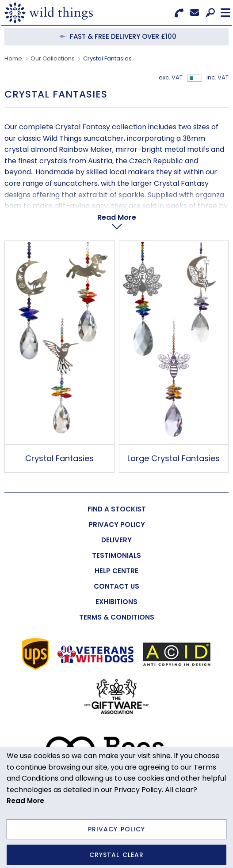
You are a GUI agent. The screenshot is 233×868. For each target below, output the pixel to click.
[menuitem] (116, 509)
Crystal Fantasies (59, 458)
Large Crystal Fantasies (174, 458)
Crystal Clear (116, 855)
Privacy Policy (116, 829)
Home (13, 58)
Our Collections (53, 58)
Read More (117, 217)
